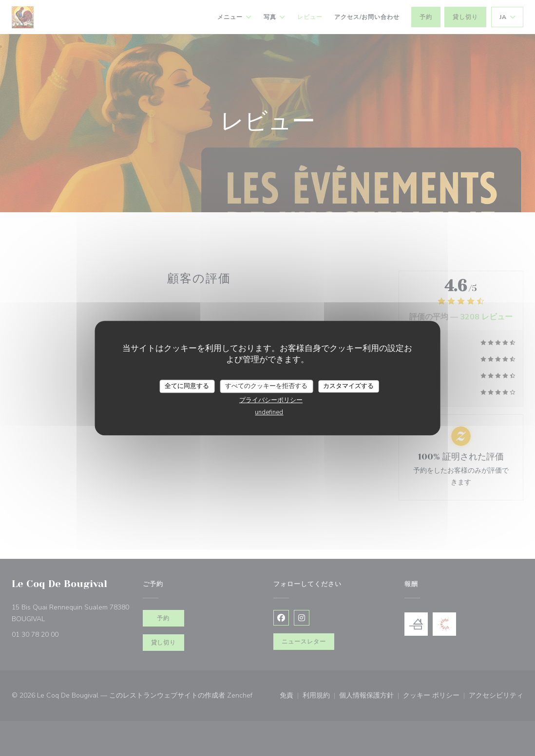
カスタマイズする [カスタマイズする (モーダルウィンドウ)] (348, 386)
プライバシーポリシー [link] (271, 400)
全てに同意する (187, 386)
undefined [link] (269, 412)
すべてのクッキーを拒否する (266, 386)
